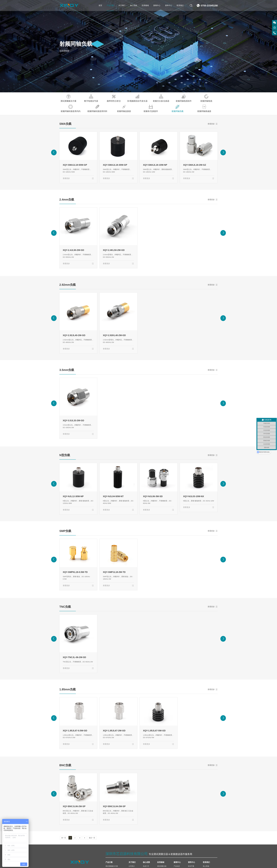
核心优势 (134, 5)
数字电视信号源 (91, 98)
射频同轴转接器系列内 (71, 109)
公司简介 (132, 866)
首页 (100, 5)
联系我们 (180, 5)
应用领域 (145, 5)
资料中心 (169, 5)
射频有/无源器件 (151, 109)
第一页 (64, 838)
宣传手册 (191, 866)
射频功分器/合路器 (161, 98)
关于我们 (122, 5)
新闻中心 (157, 5)
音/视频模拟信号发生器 (137, 98)
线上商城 (206, 866)
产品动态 (177, 866)
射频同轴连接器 (124, 109)
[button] (54, 152)
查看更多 (211, 124)
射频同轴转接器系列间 (97, 109)
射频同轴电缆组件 (184, 98)
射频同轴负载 (178, 109)
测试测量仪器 (162, 866)
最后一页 (92, 838)
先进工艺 (146, 866)
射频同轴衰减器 (204, 109)
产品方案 (110, 5)
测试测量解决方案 (68, 98)
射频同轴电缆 (206, 98)
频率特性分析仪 (114, 98)
